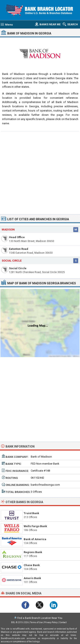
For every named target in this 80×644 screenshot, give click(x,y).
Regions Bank (33, 552)
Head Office (17, 237)
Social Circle (18, 268)
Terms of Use (36, 622)
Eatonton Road (19, 249)
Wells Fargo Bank (35, 526)
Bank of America (35, 539)
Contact (63, 622)
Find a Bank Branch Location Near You (40, 618)
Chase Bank (32, 565)
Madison (8, 230)
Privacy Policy (51, 622)
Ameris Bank (32, 578)
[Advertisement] (40, 172)
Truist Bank (31, 513)
